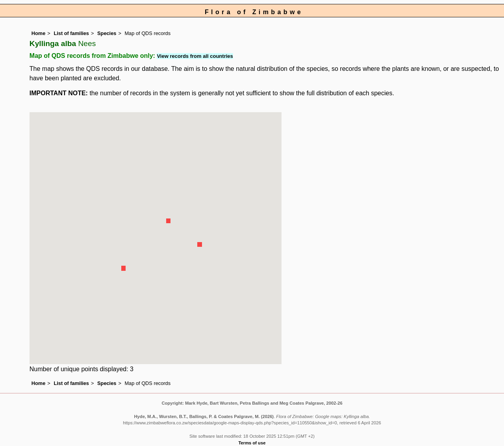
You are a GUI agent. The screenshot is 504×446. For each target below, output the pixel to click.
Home (39, 33)
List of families (71, 33)
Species (107, 33)
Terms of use (252, 443)
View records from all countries (195, 56)
